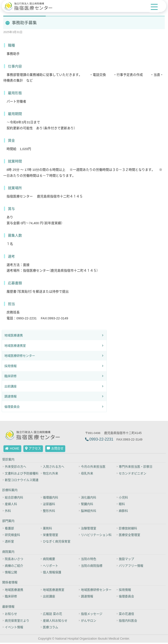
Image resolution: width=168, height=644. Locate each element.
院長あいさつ (14, 560)
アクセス (33, 450)
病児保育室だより (17, 622)
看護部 (9, 529)
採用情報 (10, 367)
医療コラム (51, 628)
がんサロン (89, 622)
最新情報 (8, 608)
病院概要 (49, 560)
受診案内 (8, 460)
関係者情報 (10, 584)
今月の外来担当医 (93, 468)
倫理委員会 (12, 408)
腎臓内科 (87, 505)
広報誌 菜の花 (52, 615)
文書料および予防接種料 (22, 474)
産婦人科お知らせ (55, 622)
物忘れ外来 (51, 474)
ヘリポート (51, 567)
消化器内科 (89, 499)
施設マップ (127, 560)
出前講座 (10, 387)
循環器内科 (51, 499)
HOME (12, 450)
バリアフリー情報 (131, 567)
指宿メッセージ (92, 615)
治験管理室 (89, 529)
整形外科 (49, 512)
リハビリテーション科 (96, 536)
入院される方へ (54, 468)
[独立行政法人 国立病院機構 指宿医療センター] (30, 6)
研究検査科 (12, 536)
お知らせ (11, 615)
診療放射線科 (128, 529)
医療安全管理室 (130, 536)
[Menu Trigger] (154, 7)
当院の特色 (89, 560)
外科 (8, 512)
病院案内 (8, 553)
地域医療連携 (14, 336)
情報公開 (11, 574)
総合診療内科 (14, 499)
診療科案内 (10, 491)
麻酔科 (124, 512)
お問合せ (55, 450)
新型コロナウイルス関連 (22, 481)
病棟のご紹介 (14, 567)
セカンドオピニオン (133, 474)
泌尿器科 (49, 505)
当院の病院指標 (92, 567)
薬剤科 (47, 529)
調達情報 (10, 397)
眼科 (122, 505)
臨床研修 (10, 377)
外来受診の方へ (16, 468)
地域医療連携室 (15, 346)
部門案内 (8, 522)
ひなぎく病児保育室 (57, 543)
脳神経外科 (89, 512)
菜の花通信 (127, 615)
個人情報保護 (52, 574)
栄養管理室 (51, 536)
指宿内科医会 (128, 622)
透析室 (9, 543)
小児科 (124, 499)
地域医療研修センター (20, 357)
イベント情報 (14, 628)
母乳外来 (87, 474)
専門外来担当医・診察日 (136, 468)
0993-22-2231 (101, 440)
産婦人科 (11, 505)
